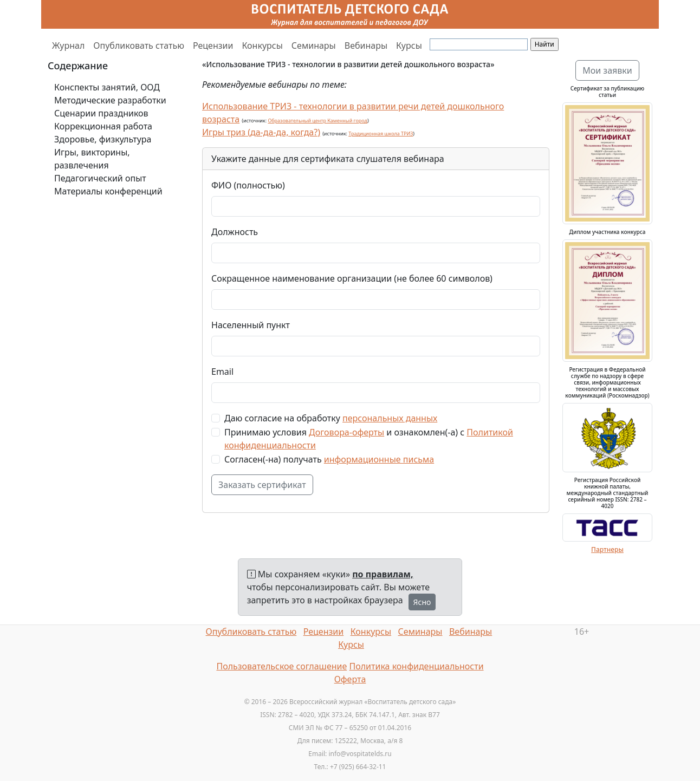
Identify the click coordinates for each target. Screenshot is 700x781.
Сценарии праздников (101, 113)
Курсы (409, 45)
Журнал (68, 45)
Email (222, 372)
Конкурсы (262, 45)
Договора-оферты (346, 432)
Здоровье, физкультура (103, 139)
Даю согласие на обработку (331, 418)
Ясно (422, 602)
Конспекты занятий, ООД (107, 87)
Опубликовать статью (139, 45)
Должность (235, 232)
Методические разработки (110, 100)
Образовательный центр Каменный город (317, 121)
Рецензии (213, 45)
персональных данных (390, 418)
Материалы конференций (108, 191)
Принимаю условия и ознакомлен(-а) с (369, 439)
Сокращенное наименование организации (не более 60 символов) (352, 278)
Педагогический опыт (100, 178)
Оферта (350, 679)
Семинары (314, 45)
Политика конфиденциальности (417, 666)
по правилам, (383, 574)
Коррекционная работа (103, 126)
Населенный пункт (251, 325)
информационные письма (379, 459)
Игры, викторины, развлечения (92, 159)
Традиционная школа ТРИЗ (381, 134)
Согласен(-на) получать (329, 459)
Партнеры (607, 549)
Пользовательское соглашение (281, 666)
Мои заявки (607, 70)
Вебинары (366, 45)
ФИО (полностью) (248, 185)
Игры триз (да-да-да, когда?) (261, 132)
